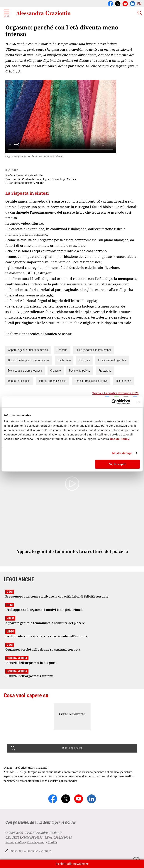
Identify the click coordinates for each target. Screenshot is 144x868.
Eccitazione (64, 360)
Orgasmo (56, 371)
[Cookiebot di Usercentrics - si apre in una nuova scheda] (114, 402)
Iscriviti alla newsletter (72, 864)
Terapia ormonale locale (52, 381)
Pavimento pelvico (80, 371)
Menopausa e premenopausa (25, 371)
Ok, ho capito (117, 464)
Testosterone (123, 381)
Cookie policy (36, 842)
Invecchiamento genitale (112, 360)
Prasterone (105, 371)
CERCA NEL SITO (72, 748)
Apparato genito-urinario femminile (28, 350)
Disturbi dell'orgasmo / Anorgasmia (29, 360)
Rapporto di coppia (19, 381)
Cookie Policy (120, 439)
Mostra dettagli (122, 453)
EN (139, 4)
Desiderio (62, 350)
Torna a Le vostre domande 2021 (116, 393)
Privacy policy (15, 842)
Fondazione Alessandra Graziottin (31, 851)
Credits (52, 842)
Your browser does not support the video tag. (61, 117)
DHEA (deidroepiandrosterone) (93, 350)
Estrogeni (84, 360)
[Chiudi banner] (138, 402)
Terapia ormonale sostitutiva (91, 381)
